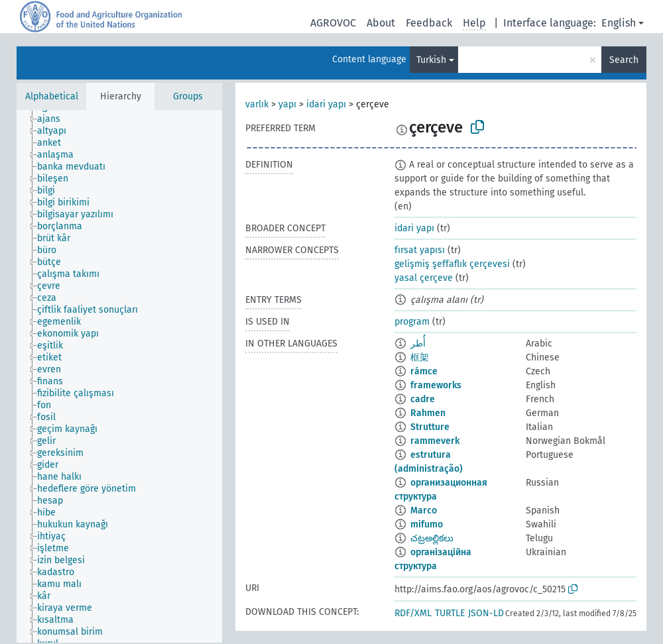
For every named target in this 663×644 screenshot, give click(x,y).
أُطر (418, 344)
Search (624, 60)
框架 (420, 357)
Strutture (430, 427)
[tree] (119, 376)
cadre (423, 399)
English (619, 23)
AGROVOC (333, 23)
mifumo (427, 524)
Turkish (431, 60)
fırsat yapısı (420, 250)
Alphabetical (52, 96)
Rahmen (428, 413)
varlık (257, 104)
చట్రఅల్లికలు (432, 538)
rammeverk (435, 441)
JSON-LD (486, 613)
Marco (424, 510)
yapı (287, 104)
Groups (188, 96)
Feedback (429, 23)
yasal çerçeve (424, 278)
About (381, 23)
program (412, 322)
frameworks (436, 385)
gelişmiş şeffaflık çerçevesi (452, 264)
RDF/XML (413, 613)
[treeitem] (54, 119)
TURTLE (450, 613)
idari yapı (326, 104)
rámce (424, 371)
